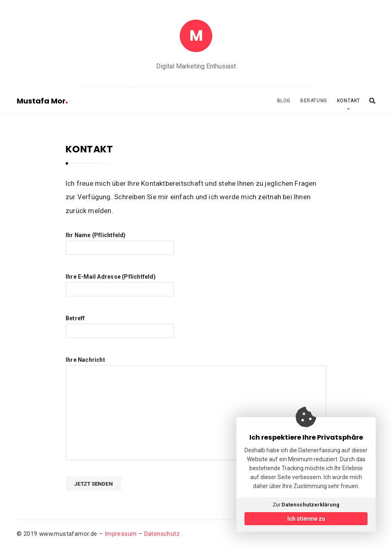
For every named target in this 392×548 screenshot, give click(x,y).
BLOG (284, 101)
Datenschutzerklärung (311, 505)
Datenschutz (162, 534)
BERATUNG (314, 101)
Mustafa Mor (42, 101)
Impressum (121, 534)
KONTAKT (349, 101)
